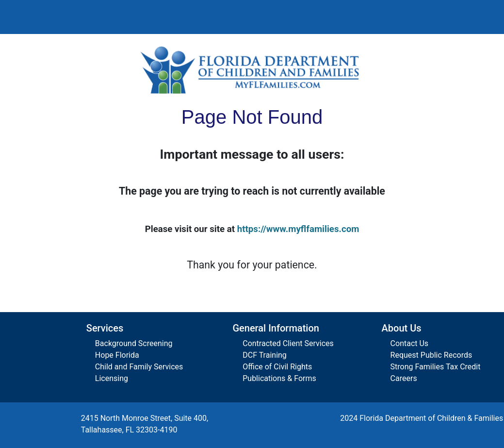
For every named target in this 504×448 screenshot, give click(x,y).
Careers (404, 378)
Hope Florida (117, 355)
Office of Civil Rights (277, 367)
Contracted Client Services (288, 343)
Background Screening (134, 343)
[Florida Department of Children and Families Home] (252, 70)
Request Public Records (431, 355)
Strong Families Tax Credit (436, 367)
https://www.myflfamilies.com (298, 229)
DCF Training (265, 355)
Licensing (112, 378)
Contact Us (410, 343)
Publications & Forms (279, 378)
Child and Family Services (139, 367)
